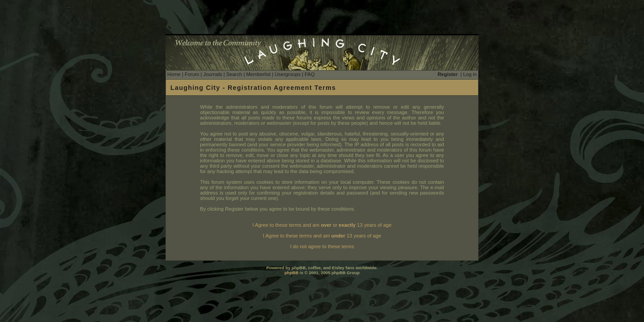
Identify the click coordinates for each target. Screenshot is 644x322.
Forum (192, 74)
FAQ (309, 74)
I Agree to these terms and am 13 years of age (322, 236)
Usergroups (288, 74)
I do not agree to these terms (322, 246)
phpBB (291, 273)
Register (448, 74)
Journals (212, 74)
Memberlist (258, 74)
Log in (470, 74)
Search (234, 74)
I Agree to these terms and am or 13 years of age (322, 225)
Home (174, 74)
